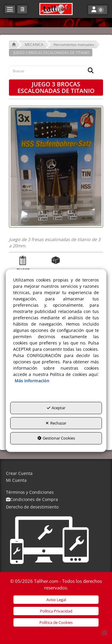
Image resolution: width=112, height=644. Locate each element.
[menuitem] (56, 474)
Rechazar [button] (56, 423)
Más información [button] (32, 381)
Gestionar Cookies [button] (56, 438)
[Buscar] (89, 71)
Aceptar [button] (56, 408)
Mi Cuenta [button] (16, 480)
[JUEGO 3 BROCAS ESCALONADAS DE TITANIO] (56, 167)
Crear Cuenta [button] (19, 473)
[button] (56, 9)
